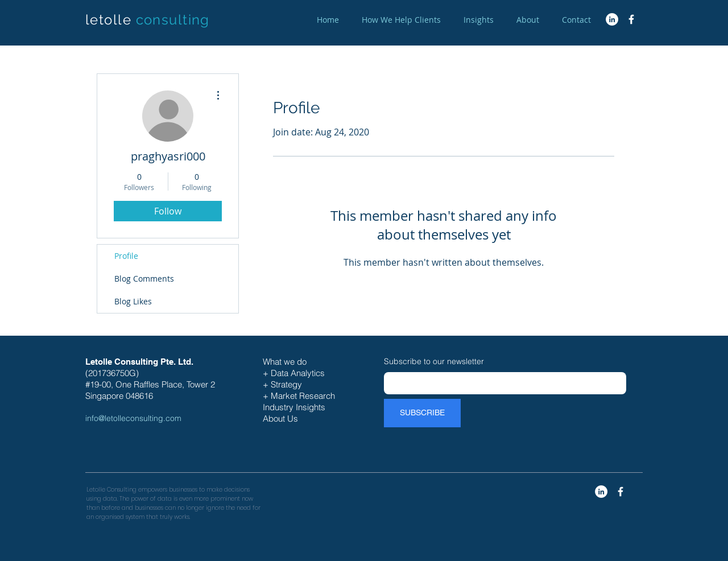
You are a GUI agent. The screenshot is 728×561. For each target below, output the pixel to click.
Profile (126, 256)
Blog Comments (144, 279)
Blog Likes (133, 301)
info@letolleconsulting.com (133, 418)
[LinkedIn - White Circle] (612, 19)
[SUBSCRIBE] (422, 413)
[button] (401, 20)
